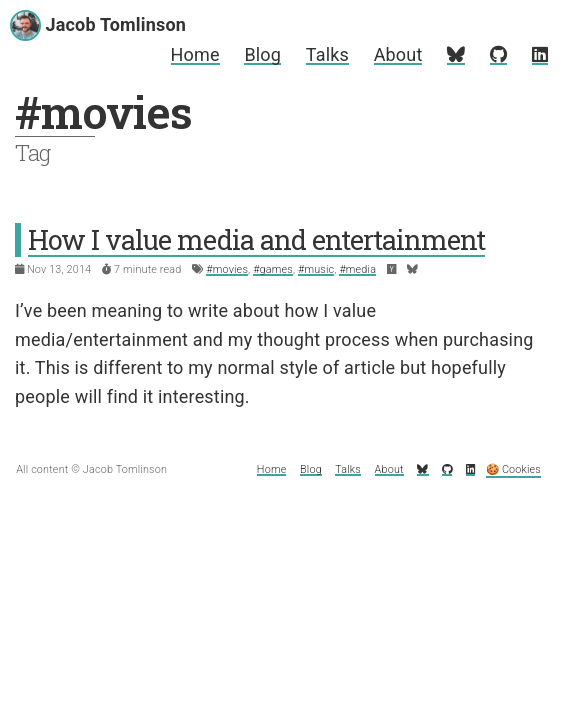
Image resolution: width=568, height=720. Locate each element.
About (398, 54)
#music (316, 269)
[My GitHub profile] (498, 54)
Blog (262, 54)
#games (273, 269)
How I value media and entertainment (256, 239)
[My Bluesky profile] (456, 54)
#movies (227, 269)
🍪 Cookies (513, 469)
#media (357, 269)
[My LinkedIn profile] (540, 54)
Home (195, 54)
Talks (327, 54)
